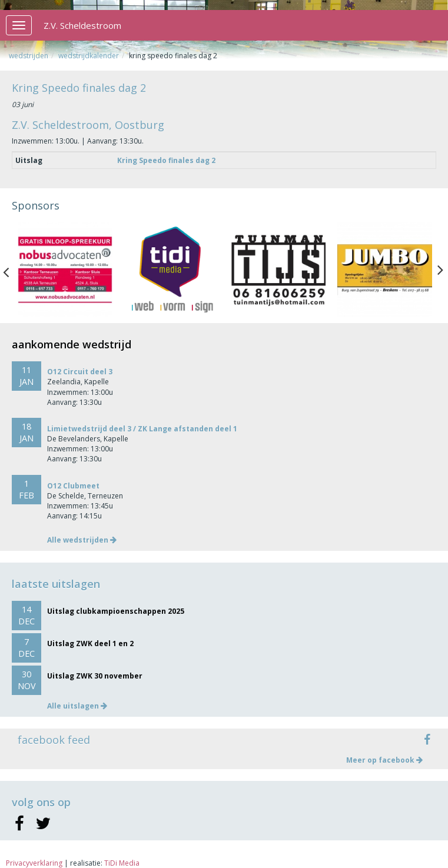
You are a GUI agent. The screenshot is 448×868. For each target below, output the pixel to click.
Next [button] (440, 270)
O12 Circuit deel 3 (80, 372)
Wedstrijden (29, 56)
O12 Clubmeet (73, 486)
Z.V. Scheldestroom (82, 25)
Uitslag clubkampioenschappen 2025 (116, 611)
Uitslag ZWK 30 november (95, 676)
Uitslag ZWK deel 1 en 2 (90, 643)
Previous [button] (12, 270)
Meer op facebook (384, 760)
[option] (65, 270)
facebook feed (54, 740)
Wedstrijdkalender (89, 56)
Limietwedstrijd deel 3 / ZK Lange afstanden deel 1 (142, 429)
